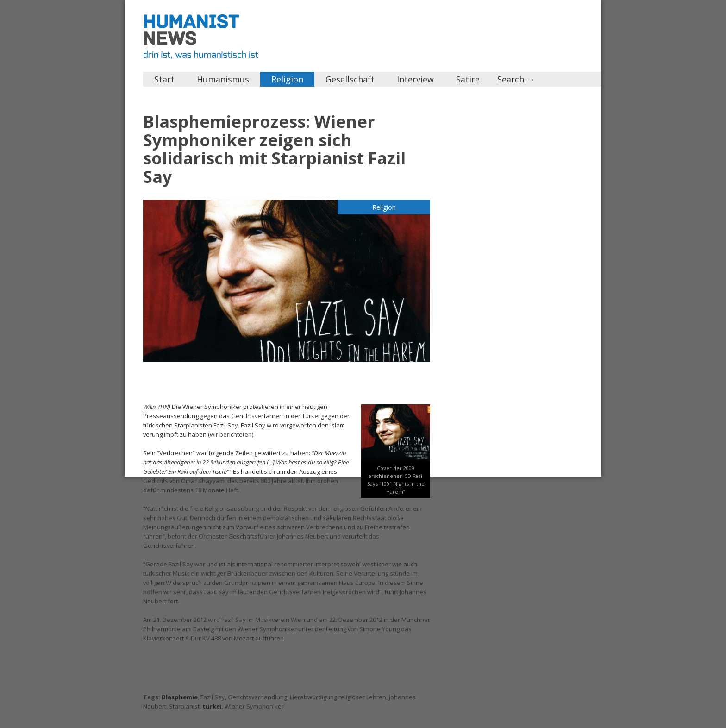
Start (164, 79)
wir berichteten (231, 434)
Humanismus (223, 79)
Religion (287, 79)
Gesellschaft (350, 79)
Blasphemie (180, 697)
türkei (212, 706)
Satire (468, 79)
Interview (415, 79)
